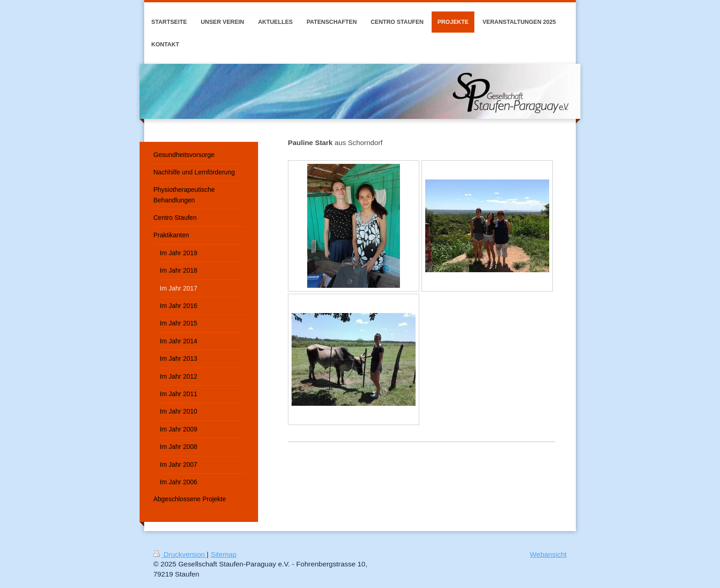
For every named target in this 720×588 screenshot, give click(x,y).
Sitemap (224, 554)
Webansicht (548, 554)
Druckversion (180, 554)
